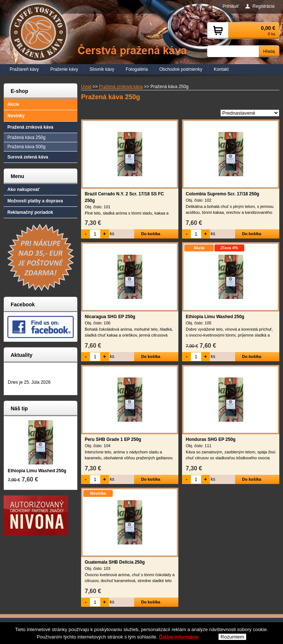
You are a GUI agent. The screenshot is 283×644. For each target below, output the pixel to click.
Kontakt (221, 69)
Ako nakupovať (24, 189)
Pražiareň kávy (24, 69)
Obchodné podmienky (181, 69)
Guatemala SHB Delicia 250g (115, 562)
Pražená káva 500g (26, 147)
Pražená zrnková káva (30, 127)
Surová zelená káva (28, 157)
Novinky (16, 116)
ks (112, 234)
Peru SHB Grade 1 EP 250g (113, 439)
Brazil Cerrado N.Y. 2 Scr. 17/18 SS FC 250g (124, 197)
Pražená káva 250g (26, 137)
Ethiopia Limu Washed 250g (215, 317)
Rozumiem (233, 637)
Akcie (13, 104)
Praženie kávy (64, 69)
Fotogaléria (137, 69)
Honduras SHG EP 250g (211, 439)
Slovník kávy (102, 69)
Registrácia (263, 6)
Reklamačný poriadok (30, 212)
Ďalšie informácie (179, 637)
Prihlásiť (231, 6)
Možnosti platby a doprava (35, 201)
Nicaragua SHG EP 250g (110, 317)
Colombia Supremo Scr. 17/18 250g (222, 194)
